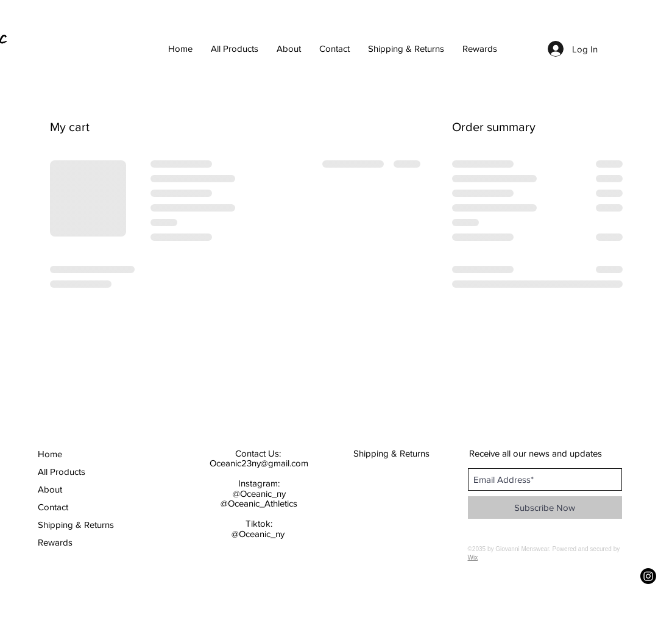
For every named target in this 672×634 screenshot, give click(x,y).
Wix (473, 557)
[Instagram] (648, 576)
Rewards (55, 542)
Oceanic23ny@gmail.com (259, 463)
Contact (53, 507)
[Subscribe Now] (545, 508)
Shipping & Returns (72, 525)
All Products (62, 472)
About (50, 489)
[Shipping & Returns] (392, 453)
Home (50, 454)
